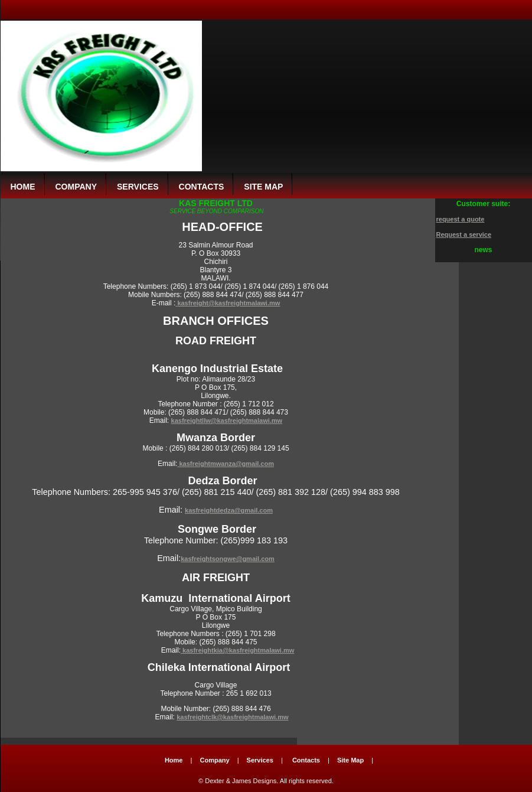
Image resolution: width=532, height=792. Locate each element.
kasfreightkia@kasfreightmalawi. (233, 650)
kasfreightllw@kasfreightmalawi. (221, 421)
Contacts (306, 760)
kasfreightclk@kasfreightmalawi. (227, 717)
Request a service (464, 234)
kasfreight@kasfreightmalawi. (223, 303)
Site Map (350, 760)
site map (263, 187)
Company (214, 760)
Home (23, 187)
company (76, 187)
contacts (202, 187)
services (138, 187)
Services (260, 760)
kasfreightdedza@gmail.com (229, 510)
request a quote (461, 219)
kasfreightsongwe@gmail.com (228, 559)
